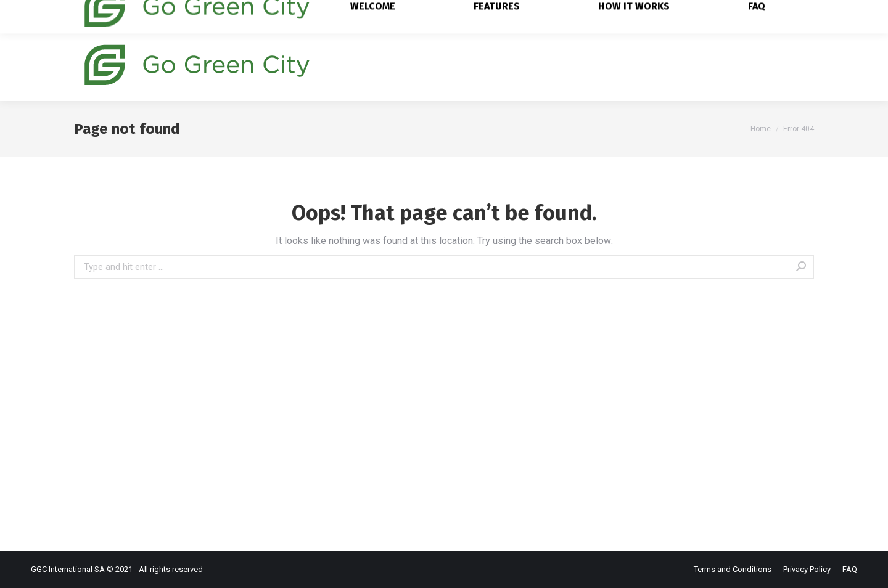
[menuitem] (382, 64)
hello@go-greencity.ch (246, 14)
